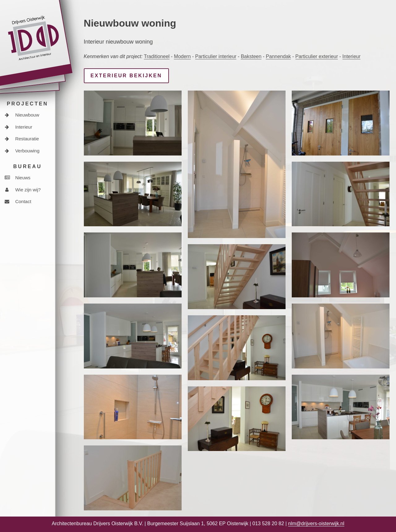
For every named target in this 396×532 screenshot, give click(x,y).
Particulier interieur (216, 56)
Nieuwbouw (22, 115)
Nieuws (17, 178)
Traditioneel (157, 56)
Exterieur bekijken (126, 76)
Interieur (18, 127)
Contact (18, 201)
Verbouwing (22, 151)
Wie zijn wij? (23, 190)
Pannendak (278, 56)
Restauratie (22, 139)
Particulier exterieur (317, 56)
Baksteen (251, 56)
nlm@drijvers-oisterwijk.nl (316, 523)
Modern (182, 56)
